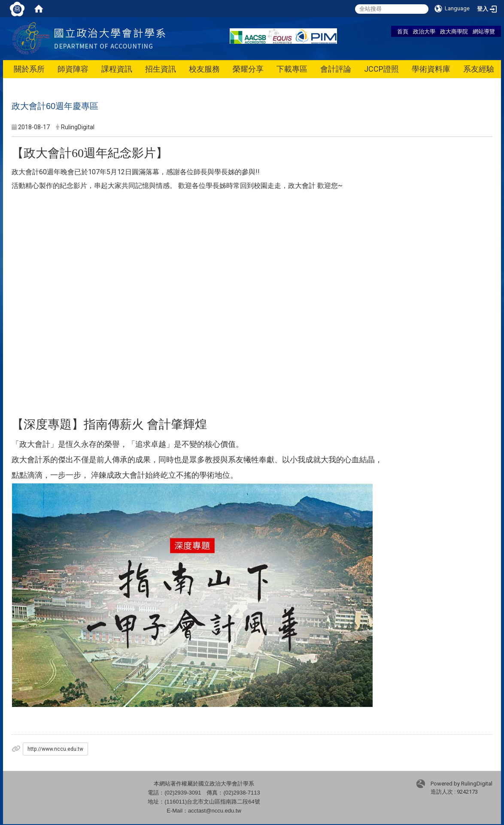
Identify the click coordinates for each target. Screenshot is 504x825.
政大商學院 (454, 31)
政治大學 (424, 31)
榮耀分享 (248, 69)
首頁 (403, 31)
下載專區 (292, 69)
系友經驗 (479, 69)
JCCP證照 (381, 69)
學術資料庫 (431, 69)
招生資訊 (161, 69)
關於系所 (29, 69)
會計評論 (336, 69)
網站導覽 (484, 31)
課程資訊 (117, 69)
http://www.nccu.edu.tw (55, 749)
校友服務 (204, 69)
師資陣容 (73, 69)
